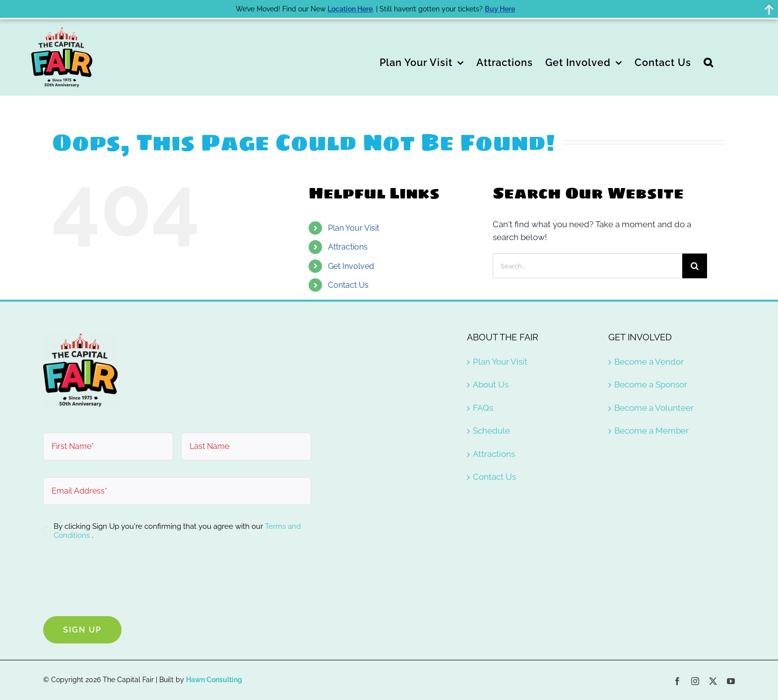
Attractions (348, 247)
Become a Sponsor (651, 384)
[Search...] (587, 266)
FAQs (483, 408)
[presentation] (119, 580)
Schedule (491, 431)
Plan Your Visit (354, 228)
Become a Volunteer (654, 408)
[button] (709, 62)
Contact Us (348, 285)
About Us (491, 384)
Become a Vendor (649, 362)
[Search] (695, 266)
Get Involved (351, 266)
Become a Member (651, 431)
